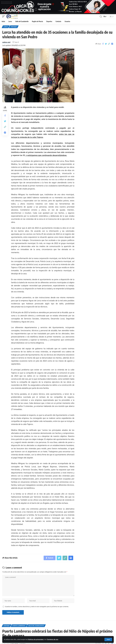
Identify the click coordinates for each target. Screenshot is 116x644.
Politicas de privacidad (35, 639)
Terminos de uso (53, 639)
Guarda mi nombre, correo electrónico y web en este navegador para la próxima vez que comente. (37, 607)
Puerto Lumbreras (19, 626)
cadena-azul (6, 42)
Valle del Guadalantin (36, 626)
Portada (14, 27)
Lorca (6, 27)
